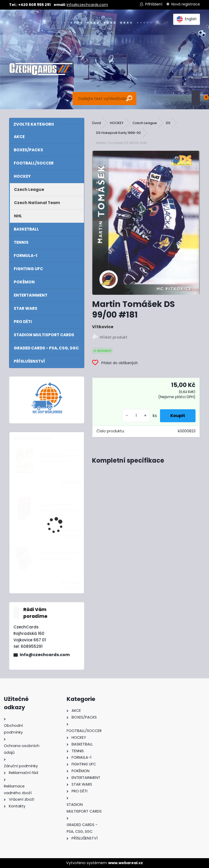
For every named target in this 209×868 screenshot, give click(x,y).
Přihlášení (154, 4)
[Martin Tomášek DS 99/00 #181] (146, 223)
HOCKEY (117, 123)
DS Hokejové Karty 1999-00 (119, 133)
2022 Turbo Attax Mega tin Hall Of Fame (60, 508)
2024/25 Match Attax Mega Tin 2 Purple (60, 556)
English (187, 19)
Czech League (145, 123)
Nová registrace (186, 4)
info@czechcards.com (87, 5)
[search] (129, 98)
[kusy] (136, 416)
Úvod (96, 123)
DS (168, 123)
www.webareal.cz (126, 863)
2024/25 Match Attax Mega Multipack (60, 459)
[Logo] (41, 69)
